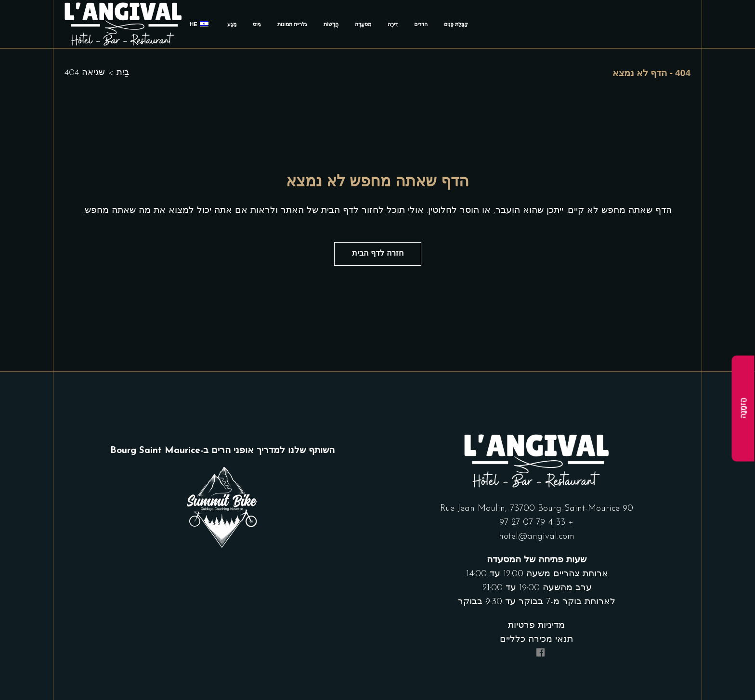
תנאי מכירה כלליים (536, 640)
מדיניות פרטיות (536, 626)
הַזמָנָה (743, 408)
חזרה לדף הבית (378, 254)
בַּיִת (123, 73)
